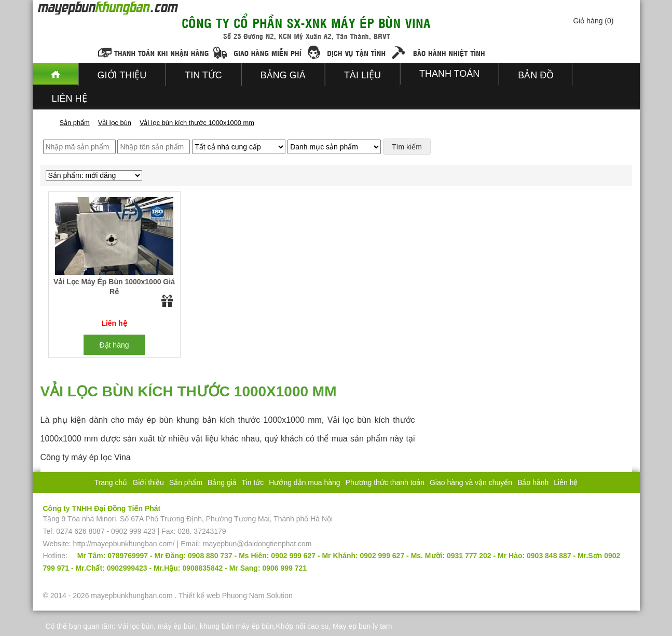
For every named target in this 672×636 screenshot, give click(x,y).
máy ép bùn (177, 626)
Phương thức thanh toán (385, 482)
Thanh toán (449, 74)
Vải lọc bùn (135, 626)
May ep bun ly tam (362, 626)
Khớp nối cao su (302, 626)
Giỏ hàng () (593, 21)
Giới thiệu (122, 75)
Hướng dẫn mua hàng (304, 482)
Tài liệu (362, 75)
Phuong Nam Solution (257, 596)
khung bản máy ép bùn (237, 626)
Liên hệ (70, 99)
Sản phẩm (186, 482)
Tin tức (203, 75)
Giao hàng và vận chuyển (471, 482)
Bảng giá (283, 75)
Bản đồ (536, 75)
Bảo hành (533, 482)
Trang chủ (111, 482)
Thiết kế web (199, 596)
